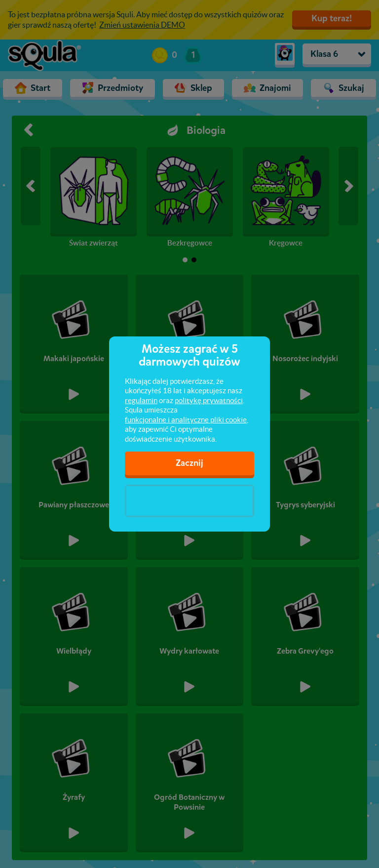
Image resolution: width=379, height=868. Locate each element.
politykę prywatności (209, 400)
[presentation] (189, 501)
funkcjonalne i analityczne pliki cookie (186, 420)
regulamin (141, 400)
